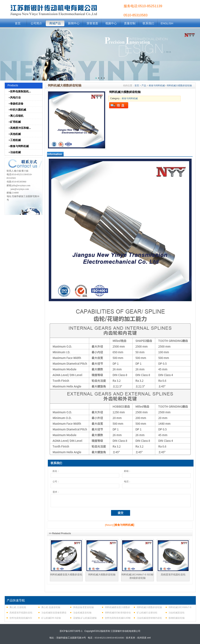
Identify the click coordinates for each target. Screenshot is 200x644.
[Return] (109, 525)
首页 (18, 23)
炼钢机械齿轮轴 (177, 618)
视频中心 (111, 23)
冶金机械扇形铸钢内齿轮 (149, 618)
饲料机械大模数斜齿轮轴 (179, 86)
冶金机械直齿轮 (177, 613)
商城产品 (55, 23)
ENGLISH (167, 23)
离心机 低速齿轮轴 (51, 607)
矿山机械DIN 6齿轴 (51, 618)
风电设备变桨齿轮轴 (83, 607)
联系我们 (148, 23)
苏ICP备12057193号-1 (71, 631)
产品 (144, 86)
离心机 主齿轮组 (18, 607)
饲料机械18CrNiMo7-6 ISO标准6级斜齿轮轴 (137, 576)
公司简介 (36, 23)
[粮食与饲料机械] (124, 525)
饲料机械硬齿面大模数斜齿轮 (66, 575)
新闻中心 (74, 23)
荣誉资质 (92, 23)
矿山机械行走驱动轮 (147, 613)
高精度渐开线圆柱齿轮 (173, 575)
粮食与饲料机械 (157, 86)
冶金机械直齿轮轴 (82, 613)
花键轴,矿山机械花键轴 (85, 618)
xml (149, 638)
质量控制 (130, 23)
